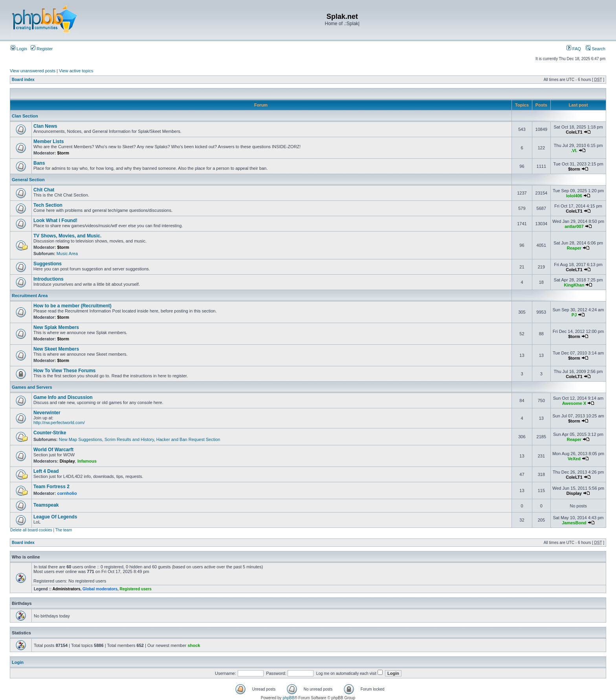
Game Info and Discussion (63, 397)
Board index (23, 80)
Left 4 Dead (46, 471)
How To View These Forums (64, 371)
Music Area (67, 254)
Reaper (574, 248)
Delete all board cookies (31, 530)
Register (42, 49)
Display (67, 461)
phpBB (288, 698)
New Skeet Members (56, 349)
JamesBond (574, 523)
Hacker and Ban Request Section (188, 439)
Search (596, 49)
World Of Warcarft (53, 450)
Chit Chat (44, 190)
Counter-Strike (50, 433)
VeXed (574, 459)
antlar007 (574, 226)
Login (19, 49)
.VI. (574, 151)
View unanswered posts (33, 71)
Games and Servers (32, 387)
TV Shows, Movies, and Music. (67, 236)
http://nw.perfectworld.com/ (59, 423)
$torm (63, 153)
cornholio (67, 493)
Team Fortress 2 (51, 487)
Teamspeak (46, 505)
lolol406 (574, 196)
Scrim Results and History (129, 439)
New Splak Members (56, 327)
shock (194, 645)
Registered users (136, 589)
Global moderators (100, 589)
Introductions (49, 279)
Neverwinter (47, 413)
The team (64, 530)
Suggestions (48, 264)
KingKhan (574, 285)
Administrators (66, 589)
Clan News (45, 126)
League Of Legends (55, 517)
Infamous (87, 461)
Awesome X (574, 403)
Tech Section (48, 205)
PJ (574, 315)
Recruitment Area (30, 296)
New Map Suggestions (81, 439)
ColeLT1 (574, 132)
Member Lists (49, 141)
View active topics (76, 71)
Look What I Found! (55, 220)
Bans (39, 163)
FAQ (574, 49)
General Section (28, 180)
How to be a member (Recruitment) (72, 306)
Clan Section (25, 116)
